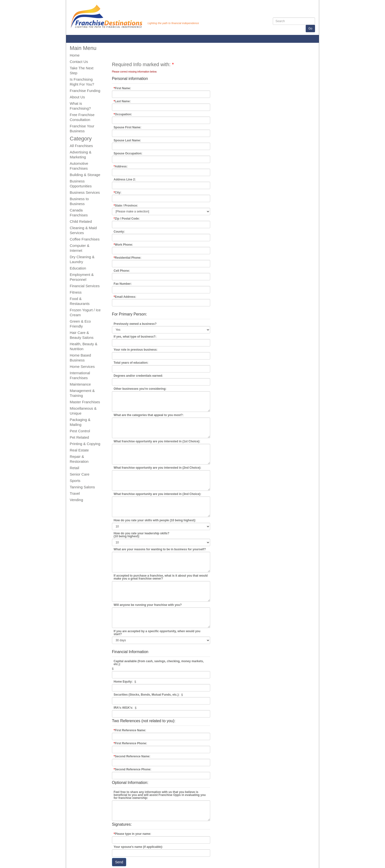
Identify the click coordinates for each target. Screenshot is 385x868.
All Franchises (81, 146)
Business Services (85, 192)
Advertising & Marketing (81, 155)
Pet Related (79, 437)
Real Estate (79, 450)
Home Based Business (80, 358)
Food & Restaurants (80, 301)
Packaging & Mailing (80, 422)
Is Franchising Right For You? (82, 82)
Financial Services (85, 286)
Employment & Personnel (82, 277)
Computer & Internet (80, 248)
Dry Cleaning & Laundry (82, 259)
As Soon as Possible (161, 633)
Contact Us (79, 62)
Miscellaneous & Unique (83, 411)
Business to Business (79, 201)
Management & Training (82, 393)
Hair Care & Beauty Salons (82, 335)
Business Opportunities (81, 184)
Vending (76, 500)
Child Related (81, 221)
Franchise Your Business (82, 128)
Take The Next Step (82, 70)
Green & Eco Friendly (80, 324)
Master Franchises (85, 402)
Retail (74, 468)
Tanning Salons (82, 487)
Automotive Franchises (79, 166)
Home (75, 55)
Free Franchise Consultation (82, 117)
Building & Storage (85, 175)
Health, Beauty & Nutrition (84, 346)
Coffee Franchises (85, 239)
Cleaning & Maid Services (83, 230)
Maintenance (80, 384)
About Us (77, 97)
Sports (75, 481)
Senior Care (80, 474)
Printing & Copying (85, 444)
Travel (75, 493)
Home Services (82, 367)
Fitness (76, 292)
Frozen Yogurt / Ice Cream (85, 312)
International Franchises (80, 375)
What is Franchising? (80, 106)
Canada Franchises (79, 213)
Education (78, 268)
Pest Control (80, 431)
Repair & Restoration (79, 459)
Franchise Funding (85, 91)
